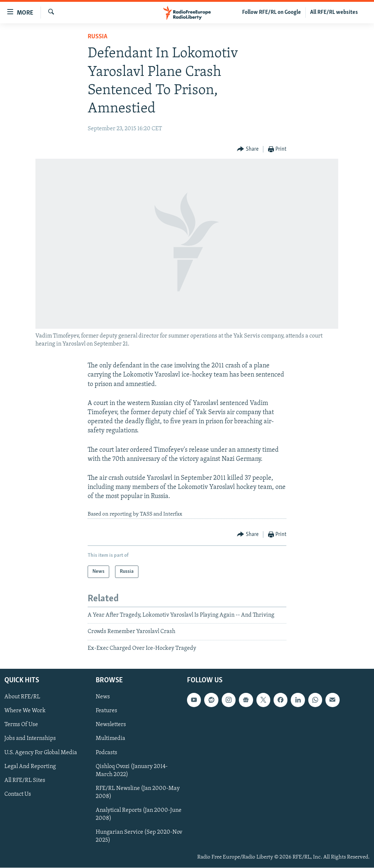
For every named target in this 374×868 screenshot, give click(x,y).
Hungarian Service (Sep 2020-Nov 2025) (139, 836)
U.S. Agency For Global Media (41, 753)
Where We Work (25, 711)
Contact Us (18, 794)
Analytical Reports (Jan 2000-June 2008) (139, 814)
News (103, 697)
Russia (98, 37)
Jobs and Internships (30, 739)
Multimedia (110, 739)
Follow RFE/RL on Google (272, 12)
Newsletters (111, 725)
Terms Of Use (21, 725)
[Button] (248, 149)
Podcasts (106, 753)
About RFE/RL (22, 697)
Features (106, 711)
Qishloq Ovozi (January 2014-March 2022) (132, 771)
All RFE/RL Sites (25, 780)
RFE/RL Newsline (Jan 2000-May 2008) (138, 792)
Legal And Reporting (30, 767)
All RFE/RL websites (334, 12)
